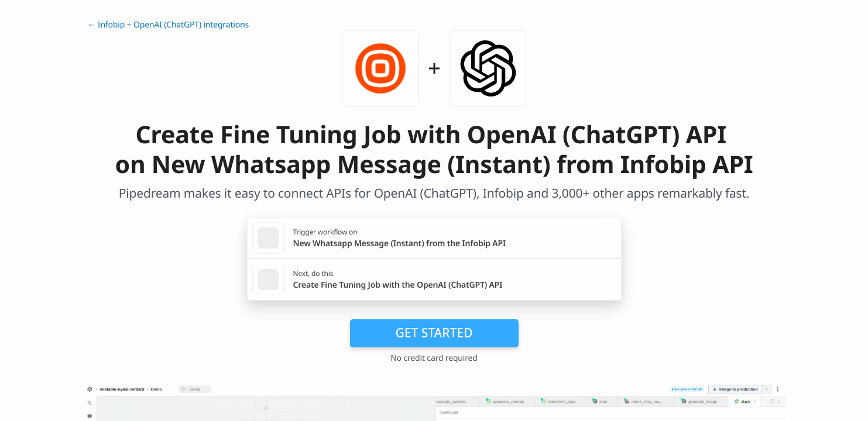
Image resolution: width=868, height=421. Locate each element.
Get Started (434, 333)
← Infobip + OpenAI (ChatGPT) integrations (169, 25)
